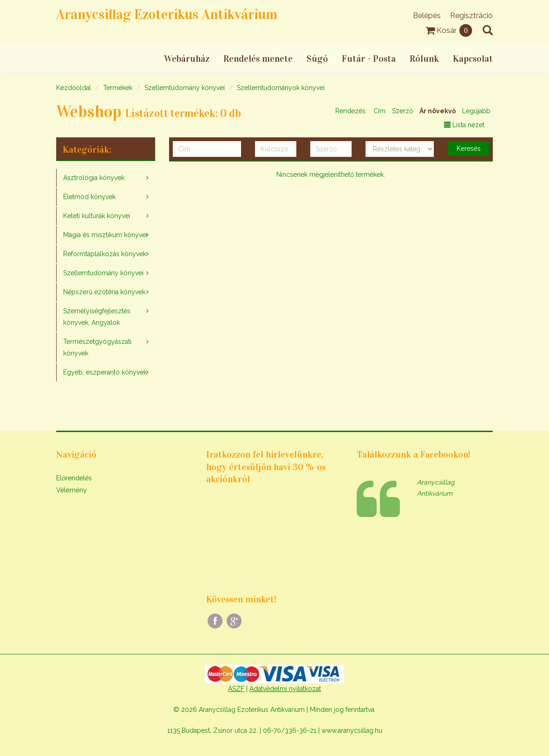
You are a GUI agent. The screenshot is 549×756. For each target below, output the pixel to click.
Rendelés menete (258, 58)
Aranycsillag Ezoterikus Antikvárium (167, 14)
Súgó (317, 58)
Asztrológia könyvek (94, 178)
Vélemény (72, 490)
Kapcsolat (473, 58)
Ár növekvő (438, 111)
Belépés (427, 16)
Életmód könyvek (89, 197)
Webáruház (187, 58)
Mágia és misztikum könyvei (105, 235)
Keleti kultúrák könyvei (97, 216)
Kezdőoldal (74, 88)
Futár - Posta (369, 58)
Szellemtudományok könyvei (281, 88)
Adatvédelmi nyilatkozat (285, 689)
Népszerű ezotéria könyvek (104, 292)
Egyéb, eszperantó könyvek (105, 372)
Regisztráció (471, 16)
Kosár (449, 30)
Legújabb (476, 111)
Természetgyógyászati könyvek (97, 347)
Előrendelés (74, 478)
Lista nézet (464, 125)
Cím (379, 111)
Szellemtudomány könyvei (185, 88)
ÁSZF (236, 689)
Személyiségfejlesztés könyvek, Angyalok (97, 317)
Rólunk (424, 58)
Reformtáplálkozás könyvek (105, 254)
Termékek (118, 88)
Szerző (402, 111)
